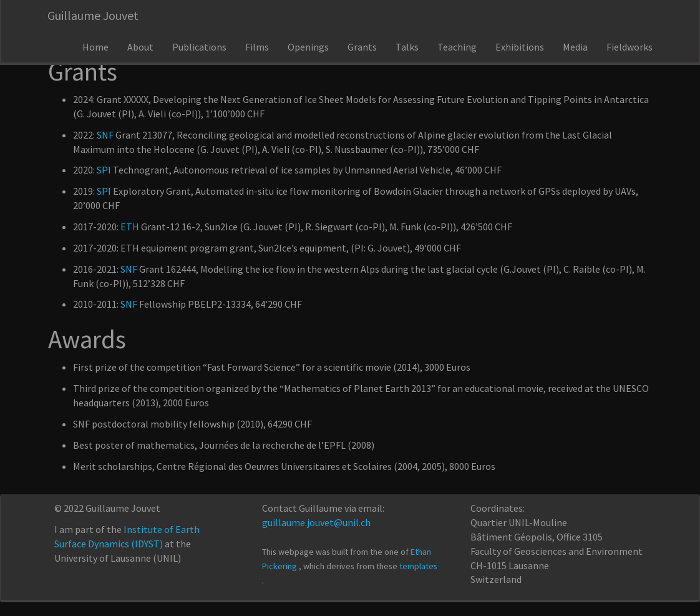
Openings (308, 47)
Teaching (457, 47)
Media (575, 47)
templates (418, 566)
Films (257, 47)
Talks (407, 47)
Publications (199, 47)
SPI (104, 170)
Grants (362, 47)
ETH (130, 227)
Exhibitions (520, 47)
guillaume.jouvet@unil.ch (316, 522)
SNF (105, 135)
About (140, 47)
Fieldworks (630, 47)
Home (95, 47)
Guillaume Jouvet (93, 15)
